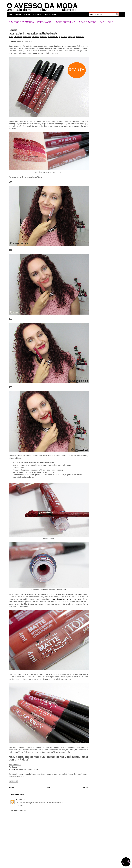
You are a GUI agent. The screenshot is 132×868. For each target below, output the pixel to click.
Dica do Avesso (87, 22)
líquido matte (63, 37)
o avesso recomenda (51, 14)
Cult (110, 22)
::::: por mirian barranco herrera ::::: (21, 41)
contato (27, 14)
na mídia (18, 14)
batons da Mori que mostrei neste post (66, 599)
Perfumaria (44, 22)
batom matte (27, 37)
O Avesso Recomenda (21, 22)
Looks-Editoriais (65, 22)
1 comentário (80, 37)
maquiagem (72, 37)
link (14, 769)
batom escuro (18, 37)
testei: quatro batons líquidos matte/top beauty (33, 33)
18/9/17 (22, 800)
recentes (12, 788)
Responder (19, 805)
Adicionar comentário (19, 810)
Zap (102, 22)
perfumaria (37, 14)
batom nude (36, 37)
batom (11, 37)
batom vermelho (53, 37)
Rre (17, 800)
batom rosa (44, 37)
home (10, 14)
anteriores (85, 788)
